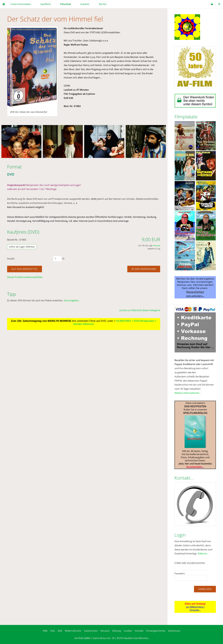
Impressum (174, 631)
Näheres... (203, 554)
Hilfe (45, 631)
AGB (60, 631)
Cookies (128, 631)
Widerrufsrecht (73, 631)
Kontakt (139, 631)
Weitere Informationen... (188, 393)
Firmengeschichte (156, 631)
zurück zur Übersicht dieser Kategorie (140, 310)
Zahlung (117, 631)
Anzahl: (11, 259)
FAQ (52, 631)
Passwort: (180, 573)
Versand (157, 246)
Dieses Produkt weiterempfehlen (25, 277)
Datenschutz (91, 631)
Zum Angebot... (72, 300)
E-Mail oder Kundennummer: (190, 563)
